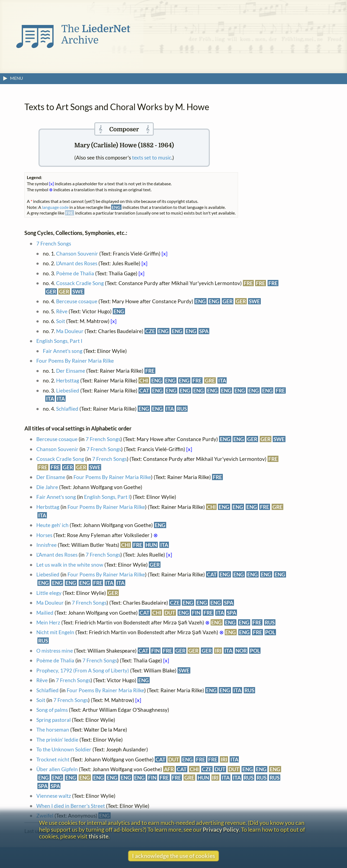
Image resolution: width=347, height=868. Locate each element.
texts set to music (152, 157)
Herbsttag (68, 380)
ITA (222, 380)
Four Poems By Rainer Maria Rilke (75, 361)
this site (99, 836)
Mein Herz (48, 622)
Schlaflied (67, 409)
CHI (144, 380)
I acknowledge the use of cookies (173, 856)
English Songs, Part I (59, 341)
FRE (248, 283)
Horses (44, 535)
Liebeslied (68, 390)
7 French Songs (54, 243)
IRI (218, 651)
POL (270, 632)
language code (55, 207)
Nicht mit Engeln (55, 632)
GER (51, 291)
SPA (204, 331)
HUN (151, 545)
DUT (170, 613)
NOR (241, 651)
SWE (78, 291)
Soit (61, 321)
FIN (196, 613)
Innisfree (46, 545)
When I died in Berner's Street (71, 806)
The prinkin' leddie (57, 740)
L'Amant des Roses (77, 263)
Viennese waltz (54, 796)
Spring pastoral (54, 720)
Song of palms (52, 710)
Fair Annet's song (63, 351)
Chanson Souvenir (77, 253)
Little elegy (49, 593)
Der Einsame (71, 371)
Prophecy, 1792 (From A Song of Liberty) (83, 670)
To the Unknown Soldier (64, 749)
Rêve (62, 311)
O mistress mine (55, 651)
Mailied (45, 613)
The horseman (53, 730)
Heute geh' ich (52, 525)
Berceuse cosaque (77, 301)
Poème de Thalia (75, 273)
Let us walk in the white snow (70, 565)
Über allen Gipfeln (57, 769)
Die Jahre (47, 487)
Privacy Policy (221, 829)
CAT (144, 390)
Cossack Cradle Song (80, 283)
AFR (169, 769)
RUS (182, 409)
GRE (210, 380)
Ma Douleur (70, 331)
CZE (150, 331)
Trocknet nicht (53, 759)
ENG (200, 301)
